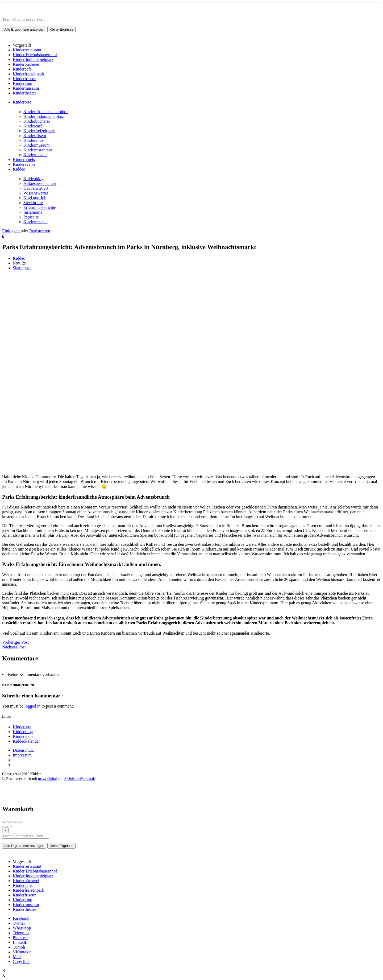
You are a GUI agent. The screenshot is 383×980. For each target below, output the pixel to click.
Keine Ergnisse (61, 29)
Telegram (21, 933)
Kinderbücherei (37, 121)
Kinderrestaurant (38, 150)
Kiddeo (19, 169)
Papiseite (31, 217)
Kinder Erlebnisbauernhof (46, 112)
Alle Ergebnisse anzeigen (24, 29)
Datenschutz (23, 750)
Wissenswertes (36, 193)
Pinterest (20, 938)
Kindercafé (33, 126)
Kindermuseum (37, 145)
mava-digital (47, 779)
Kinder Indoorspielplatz (44, 116)
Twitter (19, 923)
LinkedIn (21, 942)
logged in (32, 706)
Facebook (21, 918)
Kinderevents (24, 164)
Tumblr (19, 947)
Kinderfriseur (35, 136)
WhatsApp (22, 928)
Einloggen (11, 231)
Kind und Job (35, 198)
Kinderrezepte (36, 222)
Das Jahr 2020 (36, 188)
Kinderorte (22, 102)
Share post (22, 268)
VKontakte (22, 952)
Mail (17, 957)
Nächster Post (14, 647)
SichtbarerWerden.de (80, 779)
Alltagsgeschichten (40, 183)
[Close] (5, 830)
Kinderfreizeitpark (39, 131)
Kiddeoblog (34, 179)
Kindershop (23, 736)
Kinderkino (33, 140)
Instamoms (33, 212)
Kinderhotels (24, 160)
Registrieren (40, 231)
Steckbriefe (33, 203)
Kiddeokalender (26, 741)
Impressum (22, 755)
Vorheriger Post (15, 642)
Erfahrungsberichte (40, 207)
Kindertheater (35, 155)
